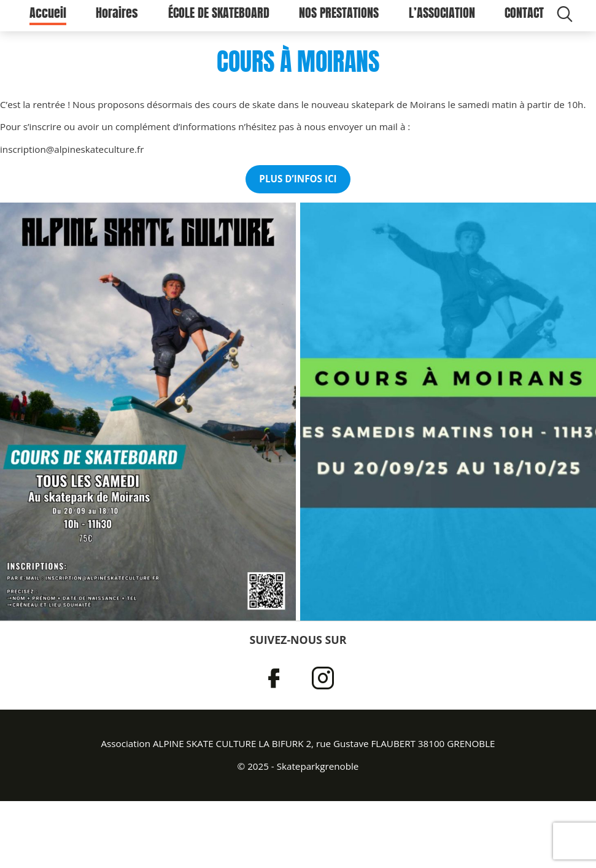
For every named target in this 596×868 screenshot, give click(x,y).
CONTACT (524, 18)
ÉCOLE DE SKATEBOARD (219, 18)
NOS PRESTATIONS (339, 18)
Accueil (48, 18)
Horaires (117, 18)
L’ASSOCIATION (442, 18)
